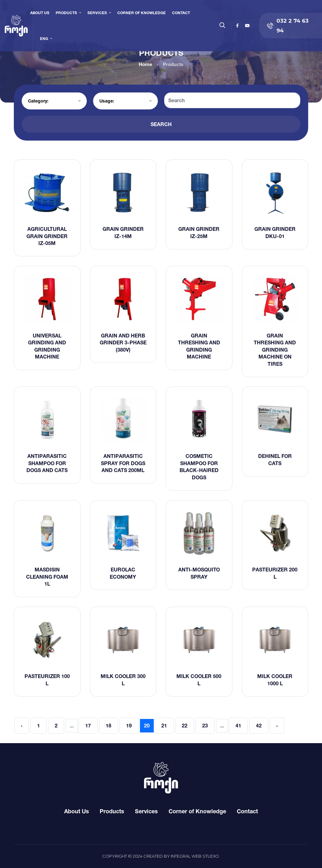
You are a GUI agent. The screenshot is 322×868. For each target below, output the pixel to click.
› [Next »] (277, 726)
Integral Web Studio (195, 856)
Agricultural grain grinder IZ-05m (47, 236)
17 (88, 726)
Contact (181, 13)
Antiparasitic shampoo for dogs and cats (47, 463)
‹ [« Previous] (22, 726)
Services (97, 13)
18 (108, 726)
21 (164, 726)
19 (129, 726)
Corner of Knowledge (142, 13)
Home (145, 64)
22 (185, 726)
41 (238, 726)
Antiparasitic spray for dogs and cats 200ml (123, 463)
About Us (40, 13)
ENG (44, 39)
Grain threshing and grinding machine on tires (275, 350)
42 (259, 726)
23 (205, 726)
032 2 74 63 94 (288, 26)
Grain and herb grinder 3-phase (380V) (123, 343)
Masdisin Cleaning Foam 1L (47, 577)
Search (161, 124)
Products (66, 13)
